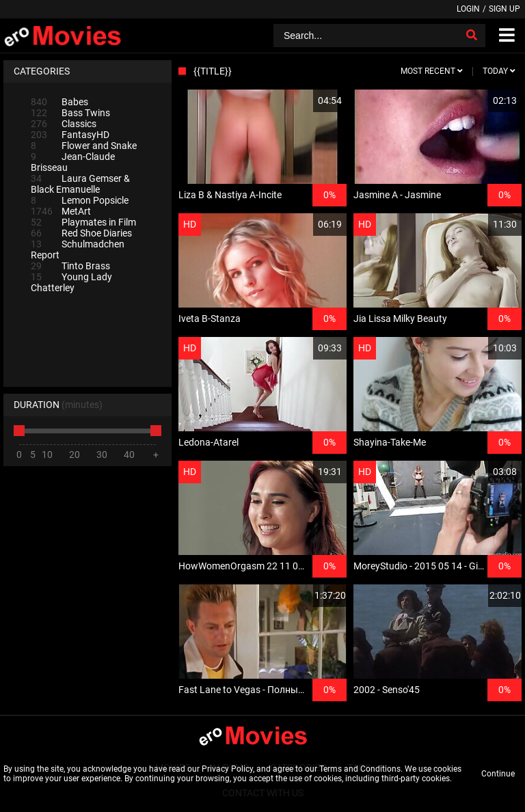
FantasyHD (70, 135)
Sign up (504, 9)
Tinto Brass (70, 266)
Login (468, 9)
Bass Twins (70, 113)
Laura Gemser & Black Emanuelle (80, 184)
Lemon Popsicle (80, 200)
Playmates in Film (83, 222)
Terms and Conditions (360, 769)
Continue (498, 774)
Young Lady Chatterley (71, 282)
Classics (64, 124)
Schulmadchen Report (78, 249)
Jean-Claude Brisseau (73, 162)
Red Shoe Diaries (81, 233)
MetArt (61, 211)
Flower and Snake (84, 146)
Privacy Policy (227, 769)
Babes (59, 102)
